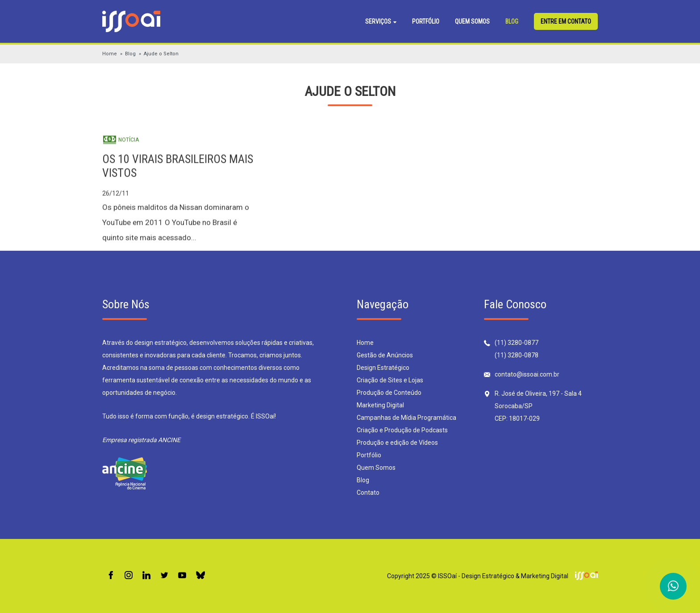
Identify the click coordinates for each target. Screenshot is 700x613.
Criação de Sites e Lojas (390, 380)
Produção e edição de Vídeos (397, 443)
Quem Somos (472, 21)
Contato (368, 493)
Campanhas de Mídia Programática (406, 418)
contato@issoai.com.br (527, 374)
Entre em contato (566, 21)
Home (110, 54)
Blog (512, 21)
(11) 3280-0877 (517, 343)
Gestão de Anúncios (385, 355)
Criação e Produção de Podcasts (402, 430)
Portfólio (426, 21)
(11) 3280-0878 (517, 355)
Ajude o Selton (161, 54)
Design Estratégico (383, 368)
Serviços (381, 21)
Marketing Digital (380, 405)
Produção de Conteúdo (389, 393)
